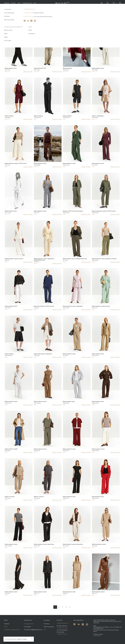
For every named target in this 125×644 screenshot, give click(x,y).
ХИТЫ (6, 627)
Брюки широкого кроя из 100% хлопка (16, 163)
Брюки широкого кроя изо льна (101, 306)
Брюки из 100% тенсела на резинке (73, 211)
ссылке (25, 639)
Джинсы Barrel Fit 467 (40, 68)
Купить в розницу (49, 627)
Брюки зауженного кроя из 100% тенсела (104, 211)
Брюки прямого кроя (11, 68)
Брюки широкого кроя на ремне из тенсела (104, 259)
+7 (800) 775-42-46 (62, 634)
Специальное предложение (12, 630)
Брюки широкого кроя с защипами (73, 306)
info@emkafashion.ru (63, 623)
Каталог (13, 3)
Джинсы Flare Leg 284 (11, 449)
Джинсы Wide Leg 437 (11, 306)
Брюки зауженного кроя (99, 544)
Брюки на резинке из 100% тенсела (44, 306)
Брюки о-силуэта (10, 497)
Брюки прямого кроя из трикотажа (44, 544)
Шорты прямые (9, 116)
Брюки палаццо (67, 68)
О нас (19, 3)
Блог (35, 3)
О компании (27, 627)
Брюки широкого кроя (40, 163)
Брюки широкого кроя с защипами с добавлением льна (44, 259)
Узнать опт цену (28, 72)
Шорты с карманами (98, 116)
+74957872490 (97, 636)
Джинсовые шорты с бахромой (43, 354)
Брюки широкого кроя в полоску (14, 259)
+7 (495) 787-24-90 (62, 628)
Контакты (47, 624)
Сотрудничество (27, 3)
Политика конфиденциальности (33, 630)
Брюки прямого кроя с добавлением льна (75, 259)
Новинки (7, 3)
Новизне (115, 25)
